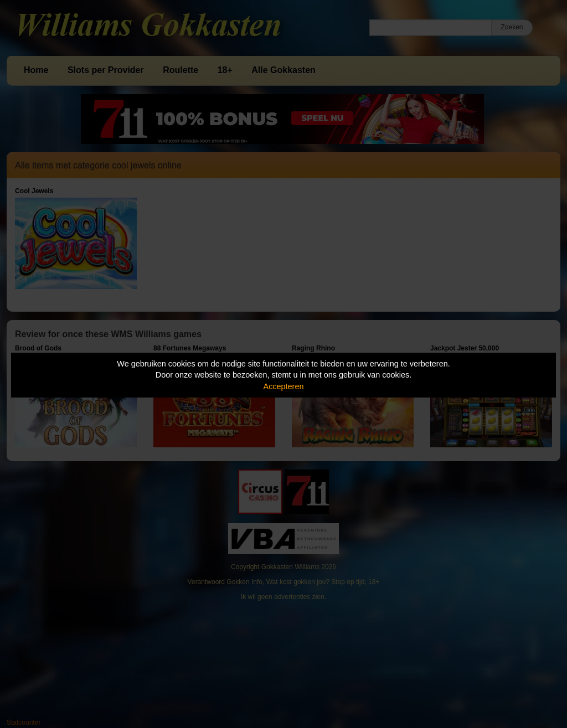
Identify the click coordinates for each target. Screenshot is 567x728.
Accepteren (284, 386)
